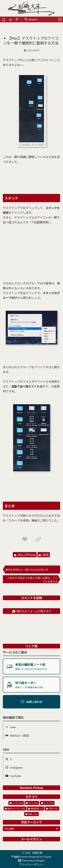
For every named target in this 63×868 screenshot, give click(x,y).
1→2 (47, 803)
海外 (32, 814)
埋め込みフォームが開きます (32, 611)
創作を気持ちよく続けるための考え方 (27, 570)
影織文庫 (37, 853)
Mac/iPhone (25, 555)
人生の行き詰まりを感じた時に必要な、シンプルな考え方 (32, 580)
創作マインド (15, 808)
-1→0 (16, 803)
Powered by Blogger (33, 861)
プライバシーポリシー (32, 864)
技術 (44, 555)
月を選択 (32, 829)
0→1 (32, 803)
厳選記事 (36, 808)
